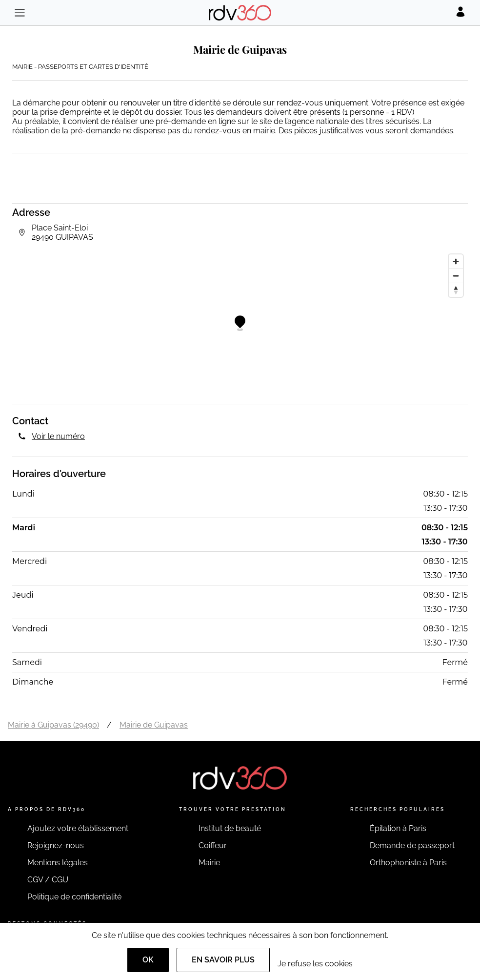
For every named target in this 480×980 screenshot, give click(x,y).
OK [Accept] (148, 960)
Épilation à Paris (398, 828)
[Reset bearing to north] (456, 290)
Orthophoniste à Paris (408, 863)
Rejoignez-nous (56, 845)
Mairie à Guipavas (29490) (53, 725)
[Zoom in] (456, 261)
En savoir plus (223, 960)
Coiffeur (213, 845)
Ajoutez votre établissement (78, 828)
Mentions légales (58, 863)
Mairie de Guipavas (154, 725)
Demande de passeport (412, 845)
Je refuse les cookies (315, 964)
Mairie (209, 863)
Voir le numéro (58, 436)
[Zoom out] (456, 276)
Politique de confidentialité (74, 897)
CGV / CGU (48, 880)
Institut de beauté (230, 828)
